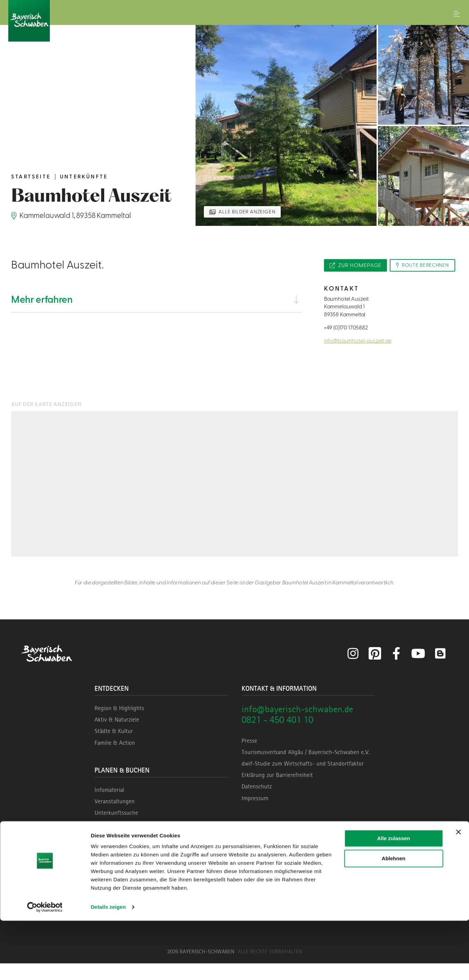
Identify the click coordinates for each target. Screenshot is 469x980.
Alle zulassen (393, 898)
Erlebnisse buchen (116, 841)
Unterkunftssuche (116, 829)
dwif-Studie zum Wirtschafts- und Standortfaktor (303, 780)
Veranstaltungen (115, 818)
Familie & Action (115, 759)
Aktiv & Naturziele (117, 736)
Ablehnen (394, 918)
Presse (249, 757)
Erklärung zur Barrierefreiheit (277, 792)
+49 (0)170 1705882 (346, 344)
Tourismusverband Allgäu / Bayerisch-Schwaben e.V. (306, 769)
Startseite (31, 177)
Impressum (255, 815)
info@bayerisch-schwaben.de (297, 726)
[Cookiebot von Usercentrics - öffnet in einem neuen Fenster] (45, 966)
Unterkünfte (84, 177)
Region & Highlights (119, 725)
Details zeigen (108, 966)
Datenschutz (257, 803)
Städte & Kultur (114, 748)
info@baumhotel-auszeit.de (358, 357)
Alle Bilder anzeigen (250, 211)
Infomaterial (109, 806)
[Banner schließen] (458, 891)
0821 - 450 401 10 (277, 736)
